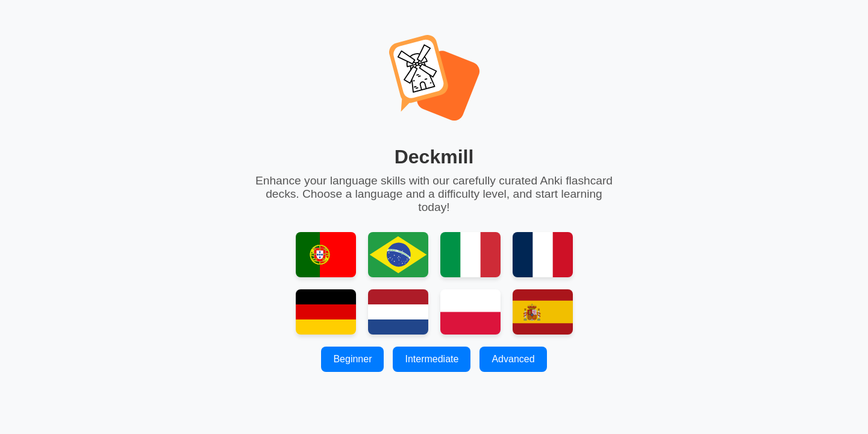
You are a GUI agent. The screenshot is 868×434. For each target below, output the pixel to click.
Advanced (513, 359)
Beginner (352, 359)
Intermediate (432, 359)
